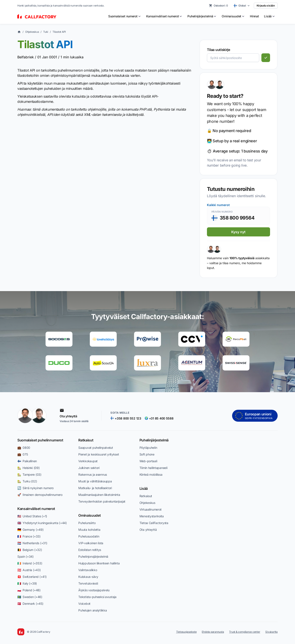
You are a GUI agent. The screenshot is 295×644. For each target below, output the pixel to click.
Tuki (46, 32)
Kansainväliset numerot (36, 509)
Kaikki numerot (218, 205)
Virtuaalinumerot (151, 509)
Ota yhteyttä (148, 530)
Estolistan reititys (90, 550)
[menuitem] (125, 16)
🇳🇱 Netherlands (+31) (32, 543)
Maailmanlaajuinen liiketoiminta (99, 495)
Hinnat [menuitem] (254, 16)
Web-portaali (148, 461)
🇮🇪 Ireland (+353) (30, 563)
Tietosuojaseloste (186, 632)
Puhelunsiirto (87, 523)
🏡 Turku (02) (27, 481)
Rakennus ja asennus (93, 474)
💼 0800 (24, 448)
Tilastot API (59, 32)
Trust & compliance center (245, 632)
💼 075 (23, 454)
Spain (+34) (25, 556)
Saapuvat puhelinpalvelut (96, 448)
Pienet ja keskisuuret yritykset (99, 454)
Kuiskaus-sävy (88, 577)
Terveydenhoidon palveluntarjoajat (102, 501)
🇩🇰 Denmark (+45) (30, 604)
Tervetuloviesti (88, 583)
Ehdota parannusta (213, 632)
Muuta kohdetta (89, 530)
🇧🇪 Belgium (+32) (30, 550)
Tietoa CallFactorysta (154, 523)
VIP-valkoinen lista (91, 543)
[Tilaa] (266, 58)
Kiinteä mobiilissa (151, 474)
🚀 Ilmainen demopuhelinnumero (40, 495)
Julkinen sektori (89, 468)
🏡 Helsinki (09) (29, 468)
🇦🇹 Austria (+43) (29, 570)
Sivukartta (271, 632)
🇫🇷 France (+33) (29, 536)
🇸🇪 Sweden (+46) (30, 597)
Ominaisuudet (89, 515)
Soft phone (147, 454)
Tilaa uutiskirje (219, 50)
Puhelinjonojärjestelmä (93, 556)
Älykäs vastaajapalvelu (94, 590)
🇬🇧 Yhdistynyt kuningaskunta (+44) (42, 523)
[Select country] (242, 6)
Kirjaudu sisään (266, 6)
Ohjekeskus (32, 32)
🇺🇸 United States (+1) (32, 516)
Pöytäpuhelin (148, 448)
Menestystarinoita (152, 516)
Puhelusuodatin (89, 536)
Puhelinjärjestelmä (154, 440)
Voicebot (84, 604)
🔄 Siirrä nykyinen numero (35, 488)
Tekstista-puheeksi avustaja (97, 597)
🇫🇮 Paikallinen (27, 461)
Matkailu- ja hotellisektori (95, 488)
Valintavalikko (88, 570)
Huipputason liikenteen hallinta (99, 563)
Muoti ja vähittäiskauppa (95, 481)
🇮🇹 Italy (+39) (27, 583)
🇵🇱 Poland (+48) (29, 590)
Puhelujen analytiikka (93, 610)
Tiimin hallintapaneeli (153, 468)
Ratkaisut (86, 440)
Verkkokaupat (88, 461)
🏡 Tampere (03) (29, 474)
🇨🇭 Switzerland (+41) (32, 577)
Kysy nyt (238, 232)
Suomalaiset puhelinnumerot (40, 440)
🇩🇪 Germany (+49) (30, 530)
